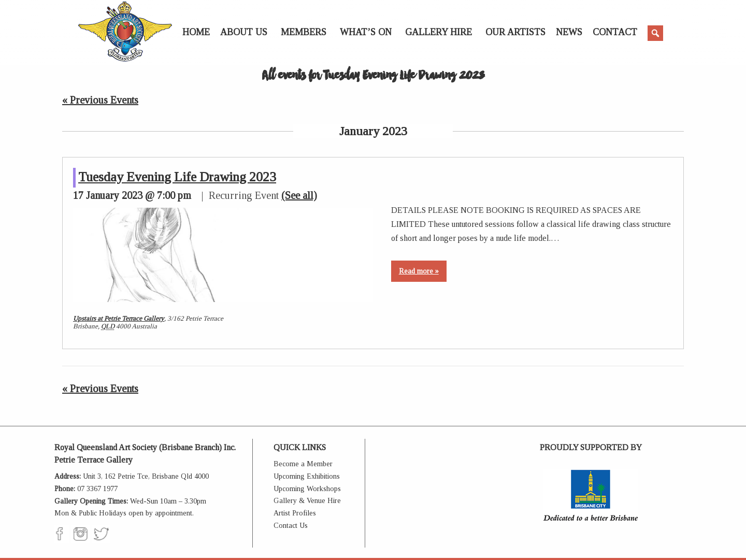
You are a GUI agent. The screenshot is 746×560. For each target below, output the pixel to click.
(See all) (299, 195)
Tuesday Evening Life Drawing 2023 (177, 177)
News (569, 32)
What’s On (366, 32)
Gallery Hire (439, 32)
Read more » (419, 271)
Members (304, 32)
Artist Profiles (295, 513)
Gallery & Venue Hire (307, 501)
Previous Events (100, 100)
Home (196, 32)
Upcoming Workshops (307, 489)
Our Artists (515, 32)
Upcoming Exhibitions (307, 476)
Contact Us (291, 526)
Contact (615, 32)
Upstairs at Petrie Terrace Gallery (119, 318)
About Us (244, 32)
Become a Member (303, 464)
